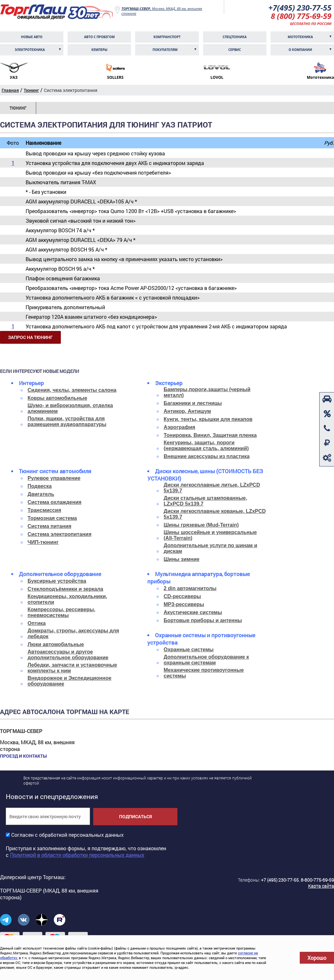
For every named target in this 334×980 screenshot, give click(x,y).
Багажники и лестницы (193, 403)
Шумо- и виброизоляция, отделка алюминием (70, 408)
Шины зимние (182, 559)
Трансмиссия (44, 510)
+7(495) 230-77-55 (300, 8)
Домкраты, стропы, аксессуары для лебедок (73, 634)
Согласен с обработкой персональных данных (67, 835)
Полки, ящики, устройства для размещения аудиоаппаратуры (67, 421)
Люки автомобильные (56, 644)
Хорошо (317, 958)
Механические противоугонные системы (204, 673)
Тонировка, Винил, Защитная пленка (210, 435)
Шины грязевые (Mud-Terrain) (201, 525)
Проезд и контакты (23, 756)
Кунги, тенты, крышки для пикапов (208, 419)
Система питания (49, 526)
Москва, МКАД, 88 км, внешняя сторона (162, 11)
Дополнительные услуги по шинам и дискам (210, 548)
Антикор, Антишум (187, 411)
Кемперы (99, 50)
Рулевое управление (54, 478)
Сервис (235, 50)
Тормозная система (52, 518)
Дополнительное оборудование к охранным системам (206, 660)
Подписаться (135, 816)
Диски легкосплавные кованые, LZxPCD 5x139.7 (215, 514)
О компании (300, 50)
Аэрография (179, 427)
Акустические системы (193, 612)
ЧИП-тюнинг (43, 542)
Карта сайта (321, 886)
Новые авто (32, 37)
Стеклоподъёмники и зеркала (65, 589)
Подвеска (40, 486)
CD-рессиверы (182, 596)
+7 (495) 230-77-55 (280, 880)
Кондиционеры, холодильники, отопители (67, 599)
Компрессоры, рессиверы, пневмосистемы (61, 612)
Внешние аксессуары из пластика (207, 456)
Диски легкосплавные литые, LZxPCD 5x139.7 (212, 488)
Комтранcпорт (167, 37)
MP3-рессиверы (184, 604)
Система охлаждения (54, 502)
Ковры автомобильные (57, 398)
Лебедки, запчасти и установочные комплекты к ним (72, 668)
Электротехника (30, 50)
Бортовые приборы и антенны (203, 620)
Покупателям (165, 50)
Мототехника (301, 37)
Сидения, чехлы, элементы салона (72, 390)
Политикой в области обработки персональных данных (77, 855)
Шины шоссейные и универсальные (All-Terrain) (210, 535)
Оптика (37, 623)
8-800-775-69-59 (317, 880)
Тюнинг (18, 108)
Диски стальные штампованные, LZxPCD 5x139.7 (205, 501)
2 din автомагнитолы (190, 588)
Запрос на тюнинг (30, 337)
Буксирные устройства (57, 581)
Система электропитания (60, 534)
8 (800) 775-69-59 (301, 16)
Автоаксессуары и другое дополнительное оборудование (68, 655)
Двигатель (41, 494)
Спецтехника (235, 37)
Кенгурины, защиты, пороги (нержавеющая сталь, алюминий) (206, 445)
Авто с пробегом (99, 37)
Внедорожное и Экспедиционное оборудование (69, 681)
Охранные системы (189, 650)
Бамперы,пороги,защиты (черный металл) (207, 392)
